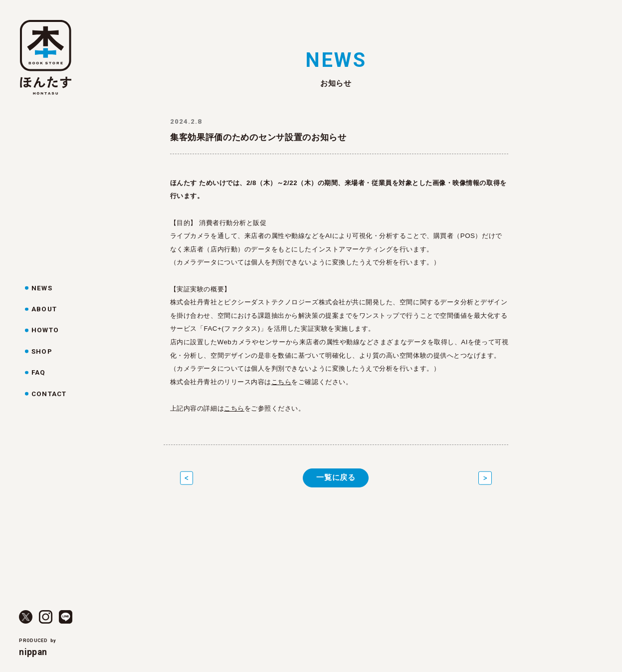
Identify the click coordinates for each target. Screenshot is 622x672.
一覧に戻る (336, 478)
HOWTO (45, 330)
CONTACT (49, 394)
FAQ (38, 372)
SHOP (42, 351)
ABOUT (44, 309)
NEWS (42, 288)
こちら (282, 382)
